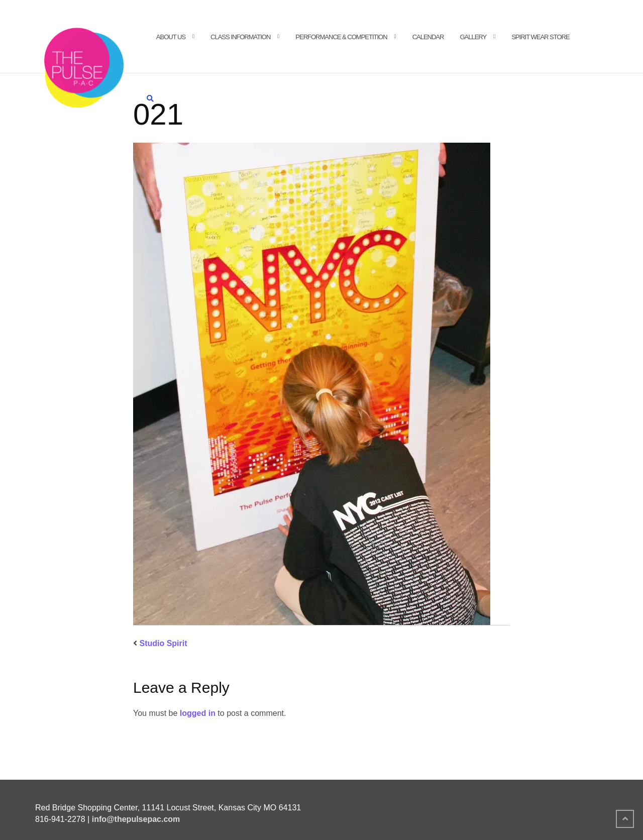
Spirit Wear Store (540, 37)
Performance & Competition (341, 37)
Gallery (473, 37)
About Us (171, 37)
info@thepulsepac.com (136, 819)
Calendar (428, 37)
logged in (198, 713)
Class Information (240, 37)
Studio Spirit (163, 643)
